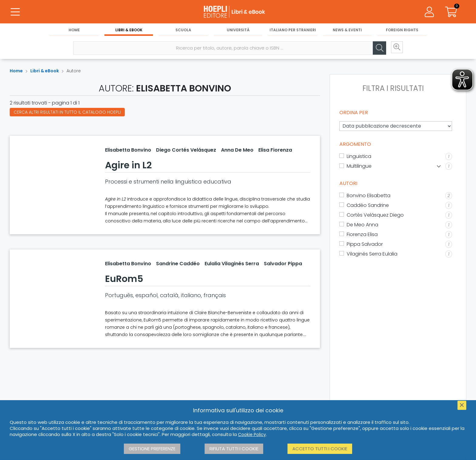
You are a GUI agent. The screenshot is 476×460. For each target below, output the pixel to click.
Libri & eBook (129, 31)
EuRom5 (124, 279)
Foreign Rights (402, 31)
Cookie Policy (252, 434)
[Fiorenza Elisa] (396, 235)
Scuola (183, 31)
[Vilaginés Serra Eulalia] (396, 254)
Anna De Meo (237, 150)
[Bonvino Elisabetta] (396, 196)
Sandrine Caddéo (178, 264)
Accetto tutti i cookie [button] (320, 449)
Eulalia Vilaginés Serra (232, 264)
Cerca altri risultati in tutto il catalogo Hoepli (67, 112)
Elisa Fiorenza (275, 150)
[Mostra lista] (439, 166)
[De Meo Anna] (396, 225)
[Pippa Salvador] (396, 244)
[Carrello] (451, 12)
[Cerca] (377, 49)
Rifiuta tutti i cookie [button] (234, 449)
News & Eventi (347, 31)
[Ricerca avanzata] (395, 49)
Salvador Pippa (283, 264)
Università (238, 31)
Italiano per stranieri (293, 31)
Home (74, 31)
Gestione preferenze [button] (152, 449)
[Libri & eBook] (238, 12)
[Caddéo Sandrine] (396, 205)
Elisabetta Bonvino (128, 150)
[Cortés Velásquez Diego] (396, 215)
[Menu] (15, 12)
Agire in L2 (128, 165)
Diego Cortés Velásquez (186, 150)
